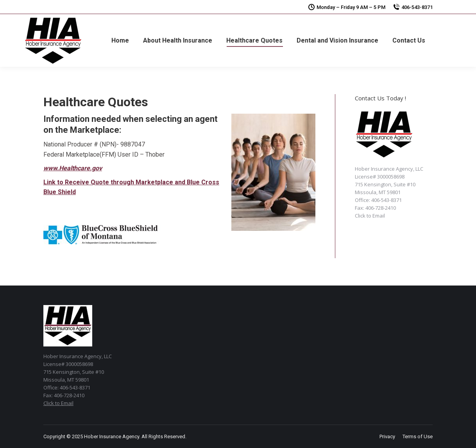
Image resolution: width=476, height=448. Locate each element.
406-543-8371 (417, 7)
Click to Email (370, 216)
